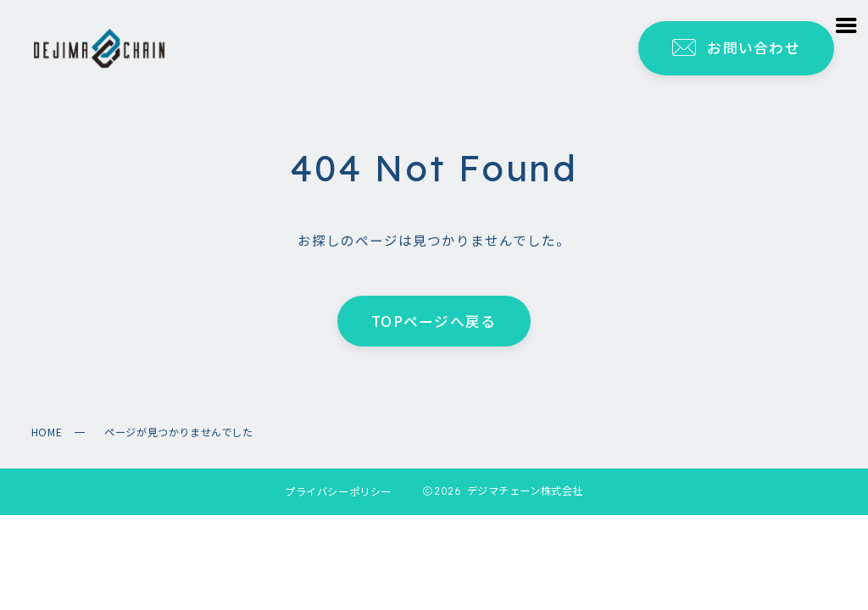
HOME (47, 432)
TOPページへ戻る (434, 320)
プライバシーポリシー (338, 491)
